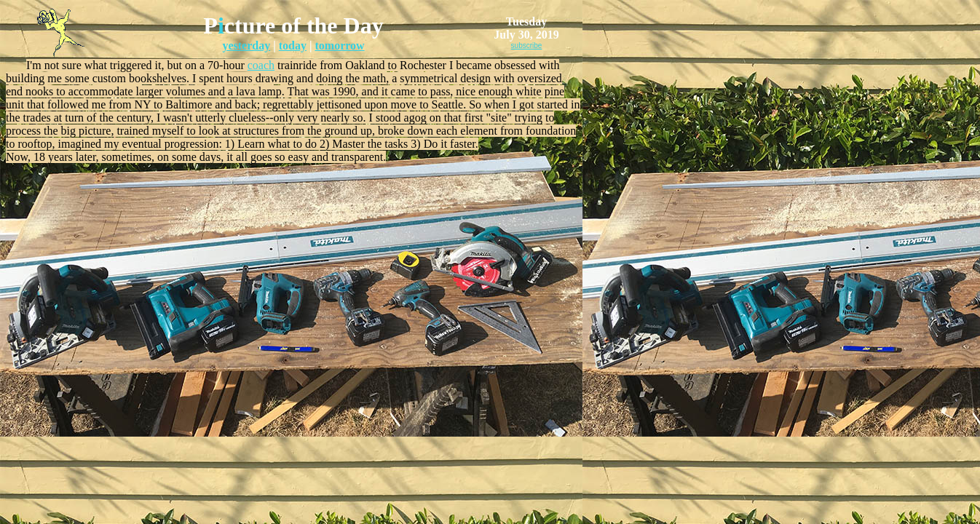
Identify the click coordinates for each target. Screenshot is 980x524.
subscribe (527, 45)
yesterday (246, 45)
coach (261, 65)
